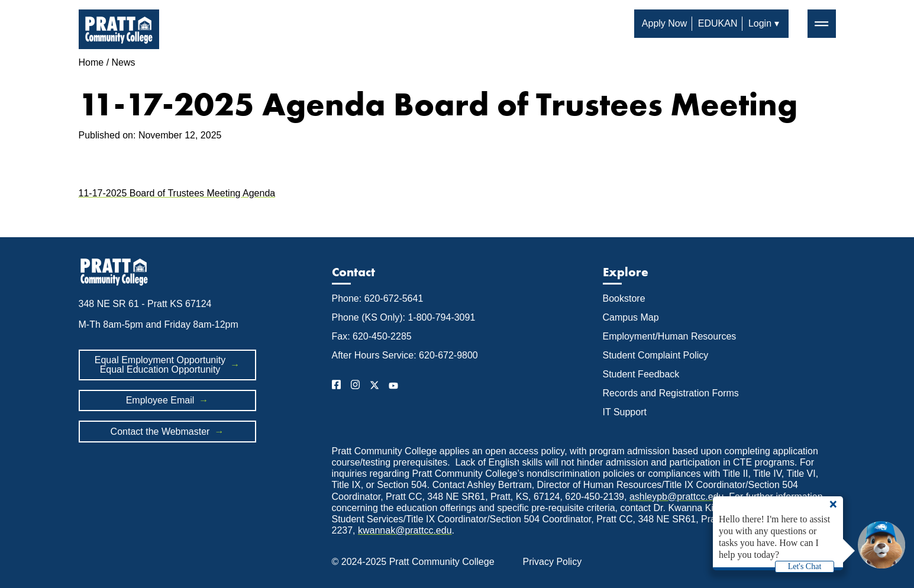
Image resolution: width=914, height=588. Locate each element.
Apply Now (664, 23)
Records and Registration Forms (671, 393)
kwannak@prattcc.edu (405, 530)
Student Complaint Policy (656, 355)
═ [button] (821, 23)
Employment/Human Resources (670, 336)
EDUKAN (718, 23)
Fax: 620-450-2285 (372, 336)
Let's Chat (805, 566)
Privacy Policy (553, 562)
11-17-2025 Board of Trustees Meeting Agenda (177, 193)
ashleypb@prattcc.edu (676, 497)
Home (91, 62)
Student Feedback (641, 374)
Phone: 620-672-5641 (378, 298)
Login (760, 23)
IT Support (625, 412)
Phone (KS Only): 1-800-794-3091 (404, 317)
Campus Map (631, 317)
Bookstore (624, 298)
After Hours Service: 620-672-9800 (405, 355)
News (124, 62)
